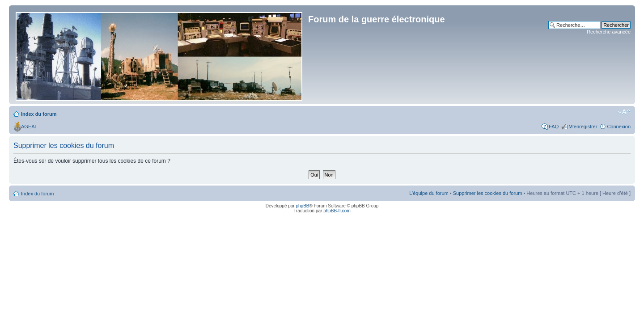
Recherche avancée (609, 32)
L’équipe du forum (429, 193)
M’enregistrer (583, 127)
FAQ (554, 127)
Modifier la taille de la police (624, 112)
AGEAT (29, 127)
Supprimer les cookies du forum (488, 193)
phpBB (302, 206)
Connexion (619, 127)
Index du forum (39, 114)
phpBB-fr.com (337, 211)
